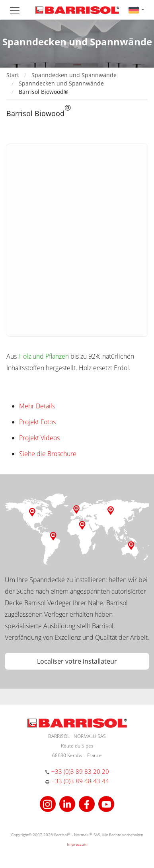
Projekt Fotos (37, 422)
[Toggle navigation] (15, 11)
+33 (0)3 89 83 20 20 (80, 771)
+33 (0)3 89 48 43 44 (80, 781)
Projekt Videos (39, 438)
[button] (136, 10)
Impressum (77, 844)
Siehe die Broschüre (48, 454)
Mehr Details (37, 406)
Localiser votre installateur (77, 661)
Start (13, 75)
